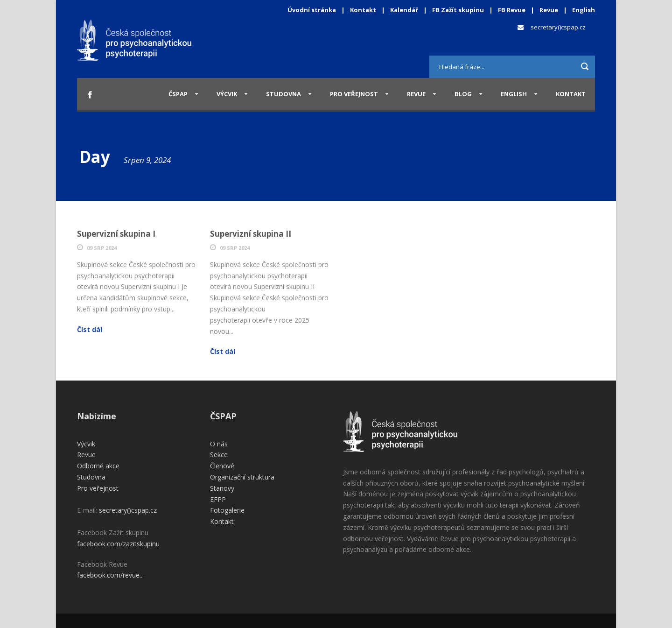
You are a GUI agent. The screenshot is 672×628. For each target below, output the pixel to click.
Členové (222, 466)
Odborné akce (98, 466)
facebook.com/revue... (110, 575)
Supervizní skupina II (251, 234)
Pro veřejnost (354, 94)
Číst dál (90, 329)
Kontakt (363, 10)
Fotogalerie (227, 510)
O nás (219, 444)
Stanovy (222, 488)
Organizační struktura (242, 477)
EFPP (218, 499)
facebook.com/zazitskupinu (118, 544)
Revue (549, 10)
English (584, 10)
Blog (463, 94)
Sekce (219, 455)
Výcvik (227, 94)
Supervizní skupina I (116, 234)
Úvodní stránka (312, 10)
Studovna (283, 94)
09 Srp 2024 (102, 248)
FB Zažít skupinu (458, 10)
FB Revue (512, 10)
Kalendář (405, 10)
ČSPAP (178, 94)
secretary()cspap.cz (558, 27)
